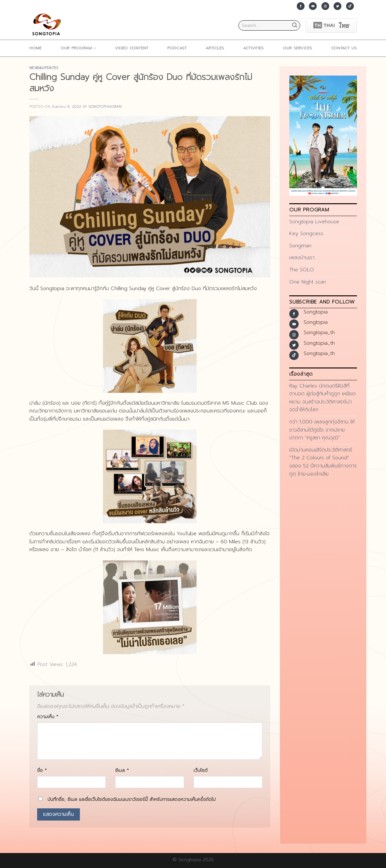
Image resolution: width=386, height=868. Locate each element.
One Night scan (308, 282)
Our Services (298, 48)
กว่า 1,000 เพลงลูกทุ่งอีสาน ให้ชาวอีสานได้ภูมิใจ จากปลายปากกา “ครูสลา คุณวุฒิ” (322, 430)
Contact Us (344, 48)
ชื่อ (42, 770)
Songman (300, 246)
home (36, 48)
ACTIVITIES (254, 48)
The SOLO (302, 270)
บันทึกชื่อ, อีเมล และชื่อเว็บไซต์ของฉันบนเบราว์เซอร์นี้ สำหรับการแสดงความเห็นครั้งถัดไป (132, 799)
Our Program (78, 48)
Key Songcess (306, 234)
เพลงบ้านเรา (302, 258)
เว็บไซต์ (200, 770)
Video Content (132, 48)
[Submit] (295, 26)
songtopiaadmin (105, 107)
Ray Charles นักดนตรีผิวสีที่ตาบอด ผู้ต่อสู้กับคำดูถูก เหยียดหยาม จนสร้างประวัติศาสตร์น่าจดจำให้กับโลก (322, 398)
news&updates (44, 68)
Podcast (177, 48)
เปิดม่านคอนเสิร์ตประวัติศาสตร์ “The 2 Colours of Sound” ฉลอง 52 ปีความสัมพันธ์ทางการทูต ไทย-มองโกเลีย (323, 462)
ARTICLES (215, 48)
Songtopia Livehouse (314, 222)
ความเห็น (48, 717)
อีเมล (122, 770)
